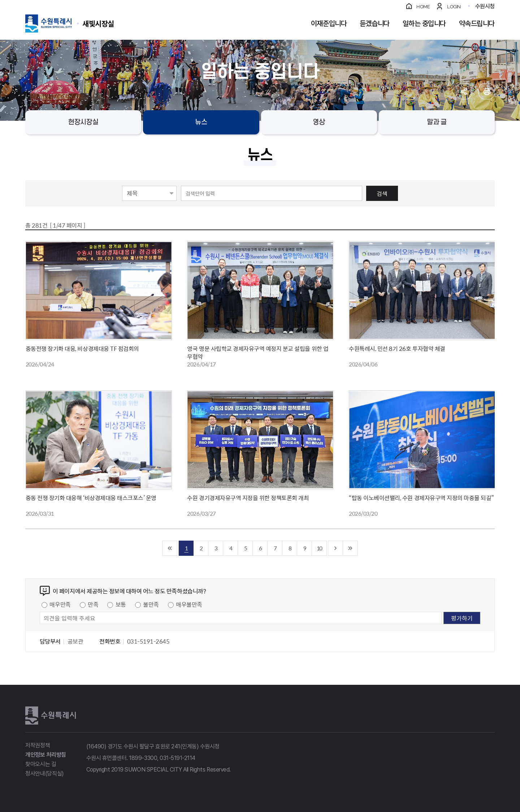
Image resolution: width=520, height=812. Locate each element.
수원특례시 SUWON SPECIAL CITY (98, 23)
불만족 (151, 604)
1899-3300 (143, 758)
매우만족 (60, 604)
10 (319, 548)
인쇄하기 (487, 91)
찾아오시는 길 (41, 764)
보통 (121, 604)
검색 (382, 193)
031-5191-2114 (177, 758)
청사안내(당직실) (45, 774)
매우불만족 (189, 604)
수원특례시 (51, 716)
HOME (423, 7)
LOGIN (454, 7)
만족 (93, 604)
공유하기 (464, 91)
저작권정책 (38, 745)
